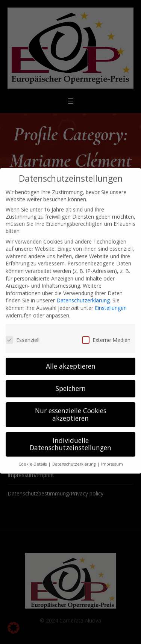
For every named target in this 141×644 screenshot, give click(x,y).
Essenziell (23, 332)
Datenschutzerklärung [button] (74, 457)
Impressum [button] (112, 457)
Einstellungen (111, 300)
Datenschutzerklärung (83, 293)
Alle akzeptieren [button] (71, 359)
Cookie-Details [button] (33, 457)
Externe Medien (106, 332)
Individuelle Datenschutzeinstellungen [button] (70, 436)
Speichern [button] (71, 381)
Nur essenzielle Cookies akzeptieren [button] (71, 407)
